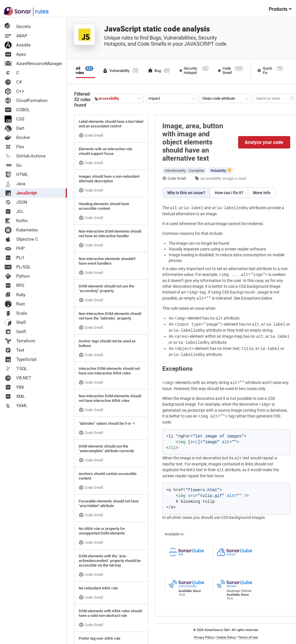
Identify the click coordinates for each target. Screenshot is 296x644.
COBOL (17, 110)
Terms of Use (248, 637)
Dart (14, 128)
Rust (15, 304)
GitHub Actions (25, 156)
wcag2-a (230, 178)
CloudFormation (26, 101)
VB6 (14, 387)
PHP (15, 248)
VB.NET (18, 378)
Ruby (15, 295)
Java (15, 184)
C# (13, 82)
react (242, 178)
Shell (15, 322)
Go (13, 165)
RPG (14, 285)
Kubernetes (21, 230)
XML (15, 396)
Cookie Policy (226, 637)
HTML (16, 175)
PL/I (14, 258)
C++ (14, 91)
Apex (15, 54)
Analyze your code (264, 142)
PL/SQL (18, 267)
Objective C (21, 239)
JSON (16, 202)
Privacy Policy (204, 637)
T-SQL (16, 369)
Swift (15, 332)
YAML (16, 406)
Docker (17, 138)
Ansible (18, 45)
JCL (14, 211)
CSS (14, 119)
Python (17, 276)
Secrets (18, 27)
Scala (16, 313)
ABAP (16, 36)
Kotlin (16, 221)
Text (14, 350)
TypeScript (21, 359)
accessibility (211, 178)
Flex (14, 147)
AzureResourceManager (33, 64)
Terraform (20, 341)
